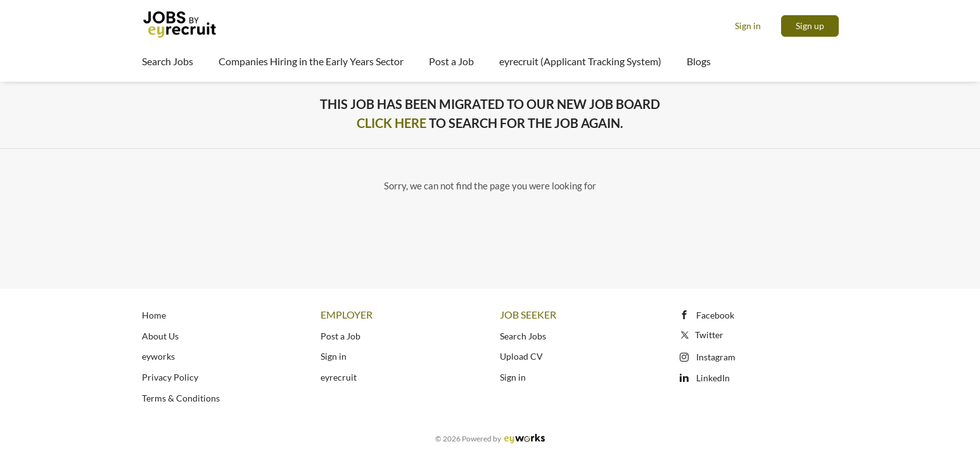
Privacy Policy (170, 377)
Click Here (391, 123)
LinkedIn (713, 378)
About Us (160, 336)
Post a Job (340, 336)
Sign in (748, 26)
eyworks (158, 356)
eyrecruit (339, 377)
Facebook (715, 315)
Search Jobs (523, 336)
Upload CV (521, 356)
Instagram (716, 357)
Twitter (701, 335)
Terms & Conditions (181, 398)
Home (154, 315)
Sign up (810, 26)
